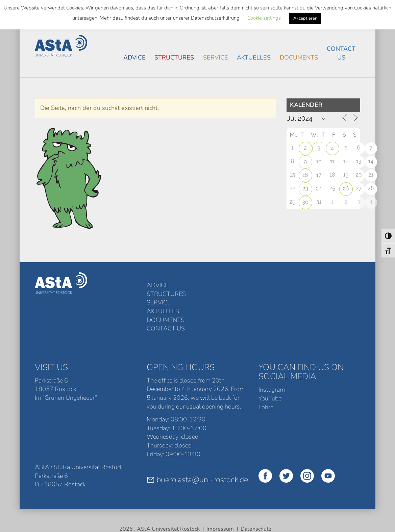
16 (305, 175)
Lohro (266, 372)
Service (216, 57)
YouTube (270, 364)
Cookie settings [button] (264, 18)
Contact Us (341, 53)
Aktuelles (254, 57)
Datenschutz (256, 494)
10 (319, 161)
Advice (134, 57)
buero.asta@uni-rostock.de (197, 445)
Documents (299, 57)
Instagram (272, 355)
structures (174, 57)
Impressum (220, 494)
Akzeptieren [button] (305, 18)
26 (346, 189)
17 (319, 175)
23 (305, 189)
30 (305, 202)
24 (319, 189)
